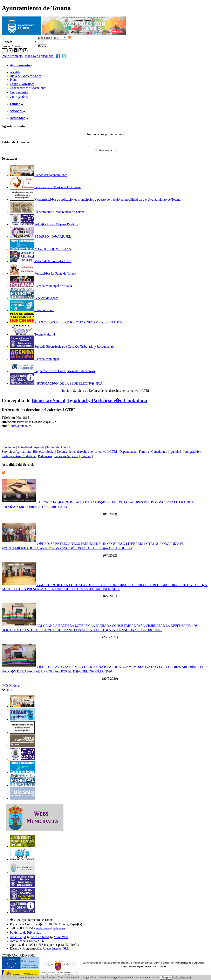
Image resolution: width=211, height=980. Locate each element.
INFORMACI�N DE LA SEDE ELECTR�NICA (56, 383)
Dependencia (128, 452)
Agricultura (23, 452)
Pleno (14, 80)
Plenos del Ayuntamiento (39, 175)
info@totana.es (21, 426)
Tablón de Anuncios (60, 447)
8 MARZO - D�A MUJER (40, 237)
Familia (144, 452)
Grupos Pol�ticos (22, 84)
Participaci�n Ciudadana (19, 456)
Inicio (66, 391)
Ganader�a (159, 452)
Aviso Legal (18, 937)
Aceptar (166, 977)
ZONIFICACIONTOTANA (40, 249)
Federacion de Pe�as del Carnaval (45, 187)
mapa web (32, 56)
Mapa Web (61, 937)
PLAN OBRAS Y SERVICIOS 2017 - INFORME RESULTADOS (66, 322)
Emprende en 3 (32, 310)
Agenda (39, 447)
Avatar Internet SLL (56, 948)
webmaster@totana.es (50, 928)
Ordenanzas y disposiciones (28, 88)
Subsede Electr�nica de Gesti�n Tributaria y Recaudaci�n (63, 347)
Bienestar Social (44, 452)
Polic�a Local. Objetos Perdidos (44, 224)
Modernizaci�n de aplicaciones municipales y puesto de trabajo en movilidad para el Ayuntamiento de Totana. (96, 199)
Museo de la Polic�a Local (41, 261)
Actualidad (25, 447)
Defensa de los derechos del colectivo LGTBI (87, 452)
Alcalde (15, 72)
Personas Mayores (66, 456)
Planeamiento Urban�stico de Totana (47, 212)
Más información (183, 977)
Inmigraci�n (192, 452)
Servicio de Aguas (34, 298)
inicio (6, 56)
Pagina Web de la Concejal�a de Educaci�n (52, 371)
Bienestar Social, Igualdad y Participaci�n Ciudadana (89, 400)
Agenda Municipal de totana (41, 286)
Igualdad (175, 452)
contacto (17, 56)
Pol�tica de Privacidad (26, 933)
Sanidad (86, 456)
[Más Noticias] (12, 686)
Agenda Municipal (35, 359)
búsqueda (47, 56)
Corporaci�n (19, 92)
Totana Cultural (32, 334)
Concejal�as (19, 97)
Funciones (8, 447)
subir (7, 690)
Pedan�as (45, 456)
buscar (6, 46)
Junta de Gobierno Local (26, 76)
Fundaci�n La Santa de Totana (43, 273)
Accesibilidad (40, 937)
